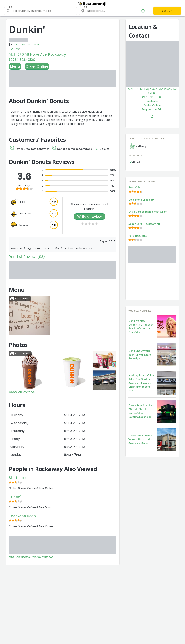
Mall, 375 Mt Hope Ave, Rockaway (37, 54)
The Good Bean (22, 516)
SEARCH (167, 11)
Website (152, 101)
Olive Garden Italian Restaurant (148, 212)
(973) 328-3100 (22, 60)
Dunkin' (15, 497)
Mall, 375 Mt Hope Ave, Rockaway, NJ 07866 (152, 91)
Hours (14, 49)
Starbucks (18, 478)
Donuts (35, 45)
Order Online (37, 66)
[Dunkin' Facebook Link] (152, 118)
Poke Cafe (135, 187)
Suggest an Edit (152, 109)
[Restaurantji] (92, 4)
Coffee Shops (21, 45)
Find (10, 7)
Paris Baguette (138, 236)
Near (85, 7)
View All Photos (22, 392)
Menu (15, 66)
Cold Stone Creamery (141, 200)
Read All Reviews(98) (27, 257)
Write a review (90, 217)
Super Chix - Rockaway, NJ (144, 224)
